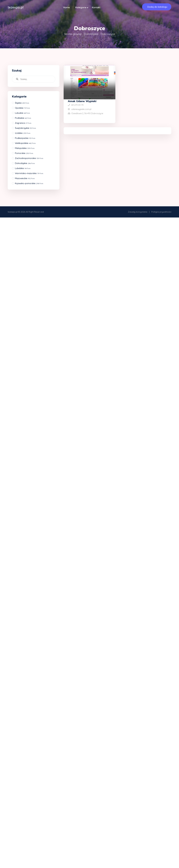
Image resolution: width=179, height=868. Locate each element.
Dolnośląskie (91, 34)
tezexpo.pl (13, 212)
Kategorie (81, 7)
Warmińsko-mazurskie (29, 173)
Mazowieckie (25, 178)
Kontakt (96, 7)
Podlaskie (23, 118)
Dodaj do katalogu (157, 7)
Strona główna (73, 34)
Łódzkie (23, 133)
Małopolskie (25, 148)
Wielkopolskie (25, 143)
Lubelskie (23, 168)
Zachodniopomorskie (29, 158)
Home (67, 7)
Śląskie (22, 103)
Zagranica (23, 123)
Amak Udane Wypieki (82, 101)
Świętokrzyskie (25, 128)
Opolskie (22, 108)
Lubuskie (22, 113)
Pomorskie (24, 153)
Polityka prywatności (161, 212)
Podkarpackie (25, 138)
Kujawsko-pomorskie (29, 183)
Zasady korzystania (138, 212)
